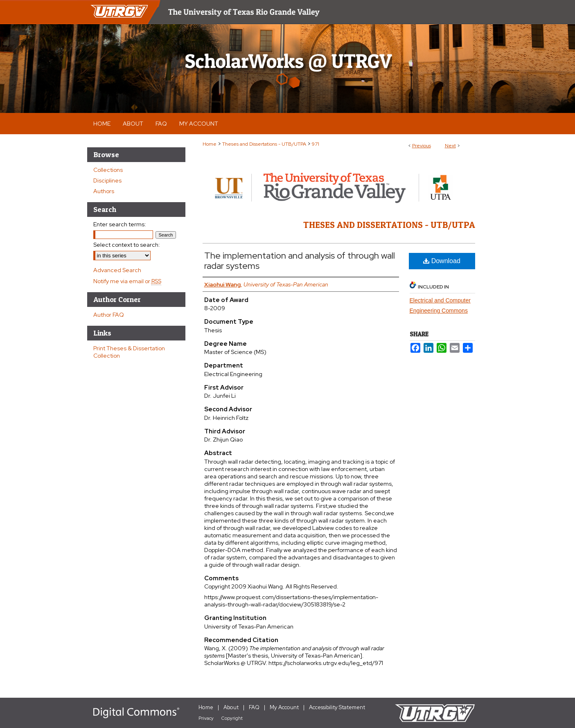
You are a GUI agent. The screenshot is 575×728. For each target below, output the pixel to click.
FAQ (254, 707)
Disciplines (107, 180)
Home (210, 144)
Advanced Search (117, 270)
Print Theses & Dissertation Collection (129, 352)
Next (450, 146)
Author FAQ (109, 315)
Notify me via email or (127, 281)
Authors (104, 191)
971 (316, 144)
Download (442, 261)
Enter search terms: (120, 224)
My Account (284, 707)
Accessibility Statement (337, 707)
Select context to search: (127, 245)
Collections (108, 170)
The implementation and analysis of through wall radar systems (300, 261)
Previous (422, 146)
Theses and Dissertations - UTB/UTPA (264, 144)
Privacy (206, 718)
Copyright (232, 718)
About (231, 707)
